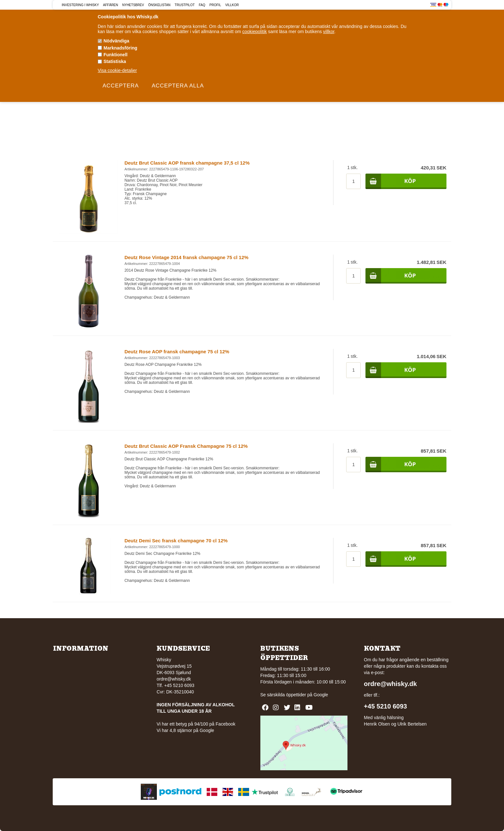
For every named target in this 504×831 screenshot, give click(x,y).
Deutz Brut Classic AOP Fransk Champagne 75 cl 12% (186, 446)
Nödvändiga (116, 41)
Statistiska (115, 61)
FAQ (202, 5)
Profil (215, 5)
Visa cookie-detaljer (117, 70)
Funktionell (116, 55)
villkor (329, 32)
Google (321, 695)
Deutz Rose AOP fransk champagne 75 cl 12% (177, 352)
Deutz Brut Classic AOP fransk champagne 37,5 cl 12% (187, 163)
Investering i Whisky (80, 5)
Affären (111, 5)
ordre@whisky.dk (174, 679)
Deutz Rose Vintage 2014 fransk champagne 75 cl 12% (186, 257)
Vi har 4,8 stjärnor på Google (185, 730)
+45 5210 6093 (385, 706)
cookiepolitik (255, 32)
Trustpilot (184, 5)
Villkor (232, 5)
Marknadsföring (120, 48)
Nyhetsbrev (133, 5)
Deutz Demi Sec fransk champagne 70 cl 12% (176, 541)
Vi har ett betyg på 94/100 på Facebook (196, 724)
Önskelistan (159, 5)
